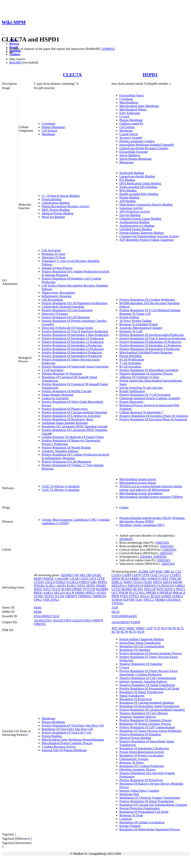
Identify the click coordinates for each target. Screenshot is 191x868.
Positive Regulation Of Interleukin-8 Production (72, 356)
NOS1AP (150, 589)
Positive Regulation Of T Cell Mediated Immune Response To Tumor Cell (150, 312)
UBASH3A (173, 600)
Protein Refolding (131, 356)
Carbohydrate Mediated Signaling (63, 307)
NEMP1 (101, 586)
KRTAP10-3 (119, 586)
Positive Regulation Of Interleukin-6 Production (72, 352)
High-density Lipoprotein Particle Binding (146, 205)
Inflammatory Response (57, 296)
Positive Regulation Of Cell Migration (66, 317)
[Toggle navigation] (3, 35)
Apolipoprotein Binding (134, 222)
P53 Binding (127, 180)
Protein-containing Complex (137, 141)
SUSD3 (101, 593)
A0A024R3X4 (121, 622)
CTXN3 (39, 582)
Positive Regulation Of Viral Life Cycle (67, 733)
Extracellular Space (132, 95)
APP (152, 572)
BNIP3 (38, 579)
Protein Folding (129, 317)
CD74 (92, 579)
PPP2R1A (152, 593)
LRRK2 (180, 586)
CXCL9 (50, 582)
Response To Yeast (53, 254)
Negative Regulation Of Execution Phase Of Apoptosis (154, 416)
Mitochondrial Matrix (133, 109)
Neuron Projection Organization (139, 808)
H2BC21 (117, 582)
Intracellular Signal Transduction (140, 643)
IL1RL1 (51, 586)
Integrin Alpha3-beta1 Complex (139, 791)
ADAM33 (67, 575)
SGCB (70, 593)
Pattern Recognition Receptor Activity (66, 206)
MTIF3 (91, 586)
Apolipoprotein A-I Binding (137, 226)
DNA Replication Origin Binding (140, 183)
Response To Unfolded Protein (139, 324)
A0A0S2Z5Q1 (43, 620)
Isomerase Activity (131, 208)
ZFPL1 (55, 600)
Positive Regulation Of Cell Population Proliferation (75, 303)
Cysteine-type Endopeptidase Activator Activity (149, 236)
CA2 (178, 572)
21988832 (107, 49)
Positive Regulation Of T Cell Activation (145, 395)
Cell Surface (50, 131)
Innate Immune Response (58, 395)
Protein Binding (52, 199)
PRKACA (179, 593)
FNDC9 (84, 582)
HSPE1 (128, 582)
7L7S (157, 628)
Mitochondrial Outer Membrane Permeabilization (73, 740)
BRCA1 (169, 572)
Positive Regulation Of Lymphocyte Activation (71, 416)
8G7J (164, 628)
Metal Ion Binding (53, 217)
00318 (115, 612)
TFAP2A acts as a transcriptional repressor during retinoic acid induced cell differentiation (151, 488)
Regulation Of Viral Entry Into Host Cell (67, 729)
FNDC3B (175, 579)
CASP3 (116, 575)
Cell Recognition (52, 300)
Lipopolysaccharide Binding (137, 176)
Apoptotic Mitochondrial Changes (141, 328)
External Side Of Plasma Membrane (64, 750)
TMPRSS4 (99, 596)
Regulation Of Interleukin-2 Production (144, 748)
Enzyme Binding (130, 215)
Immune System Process (57, 268)
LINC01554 (167, 586)
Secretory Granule (131, 138)
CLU (166, 575)
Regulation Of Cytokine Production (142, 766)
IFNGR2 (39, 586)
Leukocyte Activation (55, 398)
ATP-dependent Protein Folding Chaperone (146, 240)
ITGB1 (148, 582)
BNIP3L (49, 579)
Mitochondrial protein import (138, 479)
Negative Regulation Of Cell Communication (148, 678)
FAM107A (154, 579)
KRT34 (168, 582)
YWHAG (118, 603)
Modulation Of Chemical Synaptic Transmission (150, 798)
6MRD (140, 628)
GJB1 (93, 582)
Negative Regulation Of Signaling (141, 664)
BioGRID (15, 63)
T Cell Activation (53, 370)
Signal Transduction (132, 696)
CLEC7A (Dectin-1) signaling (61, 486)
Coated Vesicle (129, 134)
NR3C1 (181, 589)
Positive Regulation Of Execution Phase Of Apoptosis (153, 419)
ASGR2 (96, 575)
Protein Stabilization (132, 391)
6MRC (131, 628)
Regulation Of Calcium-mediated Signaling (147, 703)
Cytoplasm (48, 124)
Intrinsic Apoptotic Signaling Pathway (143, 681)
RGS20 (155, 596)
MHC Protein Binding (56, 210)
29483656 (159, 557)
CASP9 (126, 575)
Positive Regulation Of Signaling (140, 734)
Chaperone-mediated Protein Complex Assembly (150, 398)
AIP (76, 575)
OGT (115, 593)
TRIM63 (160, 600)
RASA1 (145, 596)
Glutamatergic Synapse (134, 759)
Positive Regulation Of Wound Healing (66, 447)
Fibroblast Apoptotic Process (137, 770)
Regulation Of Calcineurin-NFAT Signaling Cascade (75, 426)
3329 (115, 608)
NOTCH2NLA (166, 589)
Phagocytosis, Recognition (58, 293)
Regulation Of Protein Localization (141, 755)
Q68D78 (98, 620)
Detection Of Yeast (54, 257)
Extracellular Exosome (134, 152)
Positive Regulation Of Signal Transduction (147, 801)
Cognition (126, 819)
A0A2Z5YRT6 (62, 620)
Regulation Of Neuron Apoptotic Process (145, 724)
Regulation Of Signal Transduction (141, 692)
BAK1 (160, 572)
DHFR (116, 579)
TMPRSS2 (85, 596)
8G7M (116, 632)
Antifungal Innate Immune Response (65, 423)
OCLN (56, 589)
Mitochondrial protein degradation (141, 493)
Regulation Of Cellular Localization (142, 822)
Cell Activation (51, 250)
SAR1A (48, 593)
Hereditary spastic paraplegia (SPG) (142, 525)
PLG (142, 593)
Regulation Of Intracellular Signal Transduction (149, 706)
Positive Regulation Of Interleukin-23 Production (73, 349)
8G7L (181, 628)
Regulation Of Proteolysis (136, 699)
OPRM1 (77, 589)
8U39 (141, 632)
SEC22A (59, 593)
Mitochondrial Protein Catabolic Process (67, 743)
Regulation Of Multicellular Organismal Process (150, 829)
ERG (143, 579)
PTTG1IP (89, 589)
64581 (38, 608)
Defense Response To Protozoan (62, 374)
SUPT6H (129, 600)
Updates (15, 54)
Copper (124, 507)
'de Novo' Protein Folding (135, 321)
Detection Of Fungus (55, 314)
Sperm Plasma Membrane (136, 159)
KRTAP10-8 (136, 586)
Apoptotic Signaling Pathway (60, 451)
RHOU (38, 593)
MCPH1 (138, 589)
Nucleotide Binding (132, 173)
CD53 (84, 579)
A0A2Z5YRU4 (82, 620)
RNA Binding (128, 190)
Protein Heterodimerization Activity (142, 752)
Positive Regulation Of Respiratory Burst (68, 419)
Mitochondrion (129, 102)
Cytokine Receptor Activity (59, 747)
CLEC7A (72, 75)
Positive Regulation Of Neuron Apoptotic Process (151, 653)
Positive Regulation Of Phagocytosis (65, 409)
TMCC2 (148, 600)
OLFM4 (66, 589)
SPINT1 (91, 593)
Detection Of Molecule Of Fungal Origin (67, 328)
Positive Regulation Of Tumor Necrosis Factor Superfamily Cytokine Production (149, 673)
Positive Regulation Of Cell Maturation (66, 462)
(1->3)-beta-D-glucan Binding (61, 196)
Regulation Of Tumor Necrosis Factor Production (150, 731)
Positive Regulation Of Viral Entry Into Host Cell (73, 725)
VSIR (46, 600)
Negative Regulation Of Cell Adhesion (144, 713)
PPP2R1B (166, 593)
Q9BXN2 (40, 624)
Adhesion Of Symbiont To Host (139, 377)
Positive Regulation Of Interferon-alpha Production (152, 335)
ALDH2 (143, 572)
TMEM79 (71, 596)
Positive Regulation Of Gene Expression (67, 310)
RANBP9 (102, 589)
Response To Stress (132, 762)
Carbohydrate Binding (56, 203)
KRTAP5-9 (151, 586)
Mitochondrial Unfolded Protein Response (146, 352)
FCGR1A (72, 582)
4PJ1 (115, 628)
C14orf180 (61, 579)
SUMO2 (177, 596)
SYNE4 (39, 596)
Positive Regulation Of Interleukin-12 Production (73, 342)
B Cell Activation (130, 367)
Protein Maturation (131, 402)
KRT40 (178, 582)
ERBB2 (135, 579)
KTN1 (82, 586)
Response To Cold (131, 331)
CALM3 (74, 579)
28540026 (126, 539)
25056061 (146, 557)
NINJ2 (38, 589)
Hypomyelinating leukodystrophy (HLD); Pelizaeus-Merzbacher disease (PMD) (152, 520)
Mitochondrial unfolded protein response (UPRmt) (151, 497)
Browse (14, 44)
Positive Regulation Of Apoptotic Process (146, 720)
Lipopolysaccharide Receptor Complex (144, 148)
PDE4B (123, 593)
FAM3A (60, 582)
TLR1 (139, 600)
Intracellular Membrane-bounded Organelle (147, 145)
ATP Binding (127, 201)
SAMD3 (166, 596)
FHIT (165, 579)
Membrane (48, 134)
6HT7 (122, 628)
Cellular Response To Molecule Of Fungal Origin (73, 437)
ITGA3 (138, 582)
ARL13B (85, 575)
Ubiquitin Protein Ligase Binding (140, 219)
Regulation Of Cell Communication (142, 646)
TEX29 (49, 596)
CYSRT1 (175, 575)
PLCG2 (134, 593)
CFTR (101, 579)
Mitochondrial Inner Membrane (139, 106)
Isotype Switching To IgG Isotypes (141, 388)
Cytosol (124, 116)
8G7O (133, 632)
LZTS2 (116, 589)
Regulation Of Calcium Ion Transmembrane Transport (153, 805)
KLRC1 (72, 586)
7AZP (149, 628)
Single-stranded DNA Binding (138, 187)
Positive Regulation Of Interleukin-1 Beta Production (75, 335)
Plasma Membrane (53, 127)
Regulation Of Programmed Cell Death (144, 812)
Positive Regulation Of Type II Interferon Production (75, 331)
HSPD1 (150, 75)
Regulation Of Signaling (135, 650)
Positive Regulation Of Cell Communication (147, 727)
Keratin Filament (130, 826)
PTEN (124, 596)
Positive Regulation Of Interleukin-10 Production (73, 338)
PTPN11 (134, 596)
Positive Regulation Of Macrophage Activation (149, 370)
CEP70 (136, 575)
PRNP (115, 596)
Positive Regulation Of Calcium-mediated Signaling (74, 412)
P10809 (135, 622)
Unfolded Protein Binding (136, 229)
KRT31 (157, 582)
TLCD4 (59, 596)
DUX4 (125, 579)
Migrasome (127, 162)
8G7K (172, 628)
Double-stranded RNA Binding (139, 194)
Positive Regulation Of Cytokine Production (147, 300)
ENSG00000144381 (124, 616)
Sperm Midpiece (130, 155)
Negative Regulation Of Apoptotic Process (146, 374)
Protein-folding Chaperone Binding (142, 233)
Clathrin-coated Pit (131, 124)
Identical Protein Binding (58, 213)
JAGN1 (61, 586)
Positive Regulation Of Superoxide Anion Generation (75, 367)
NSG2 (47, 589)
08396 (38, 612)
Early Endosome (130, 113)
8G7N (124, 632)
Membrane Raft (129, 794)
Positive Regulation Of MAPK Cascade (67, 391)
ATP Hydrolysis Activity (135, 212)
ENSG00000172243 (47, 616)
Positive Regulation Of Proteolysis (141, 780)
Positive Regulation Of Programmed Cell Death (149, 689)
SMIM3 (80, 593)
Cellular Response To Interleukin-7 (141, 412)
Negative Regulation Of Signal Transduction (147, 685)
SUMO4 (117, 600)
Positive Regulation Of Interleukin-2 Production (72, 345)
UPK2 (38, 600)
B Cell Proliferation (132, 359)
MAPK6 (127, 589)
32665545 (162, 543)
